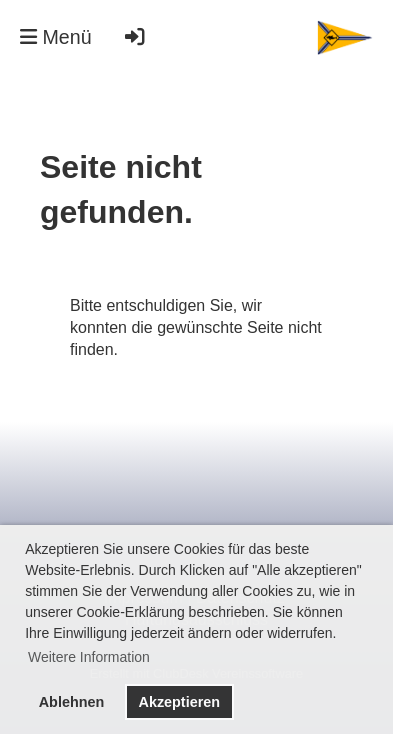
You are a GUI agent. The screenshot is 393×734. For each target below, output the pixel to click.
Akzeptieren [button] (179, 702)
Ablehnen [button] (72, 702)
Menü (56, 37)
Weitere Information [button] (89, 657)
